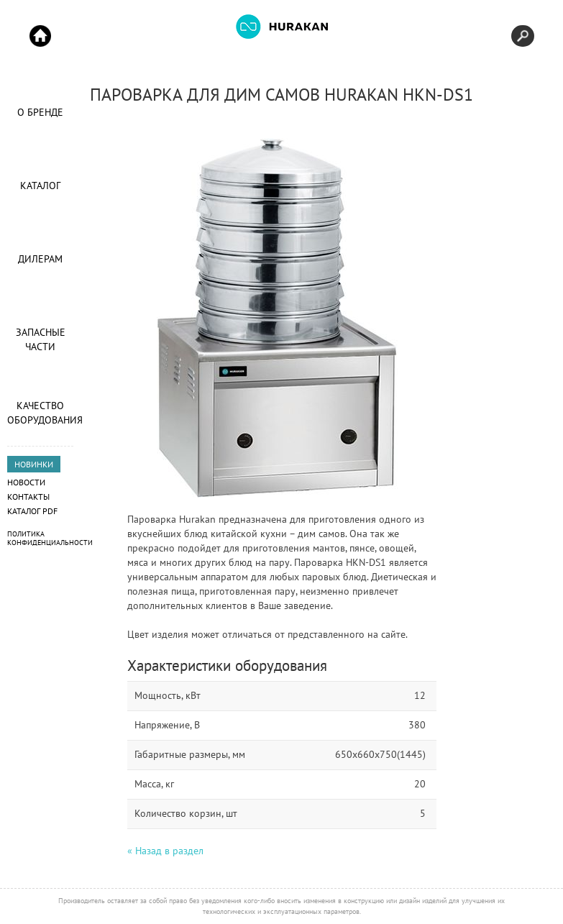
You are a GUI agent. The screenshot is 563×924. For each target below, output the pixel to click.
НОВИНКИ (34, 464)
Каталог (40, 186)
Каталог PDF (32, 511)
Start (40, 36)
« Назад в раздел (165, 851)
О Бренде (40, 112)
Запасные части (41, 339)
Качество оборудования (40, 413)
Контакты (28, 497)
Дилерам (40, 259)
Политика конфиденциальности (50, 538)
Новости (26, 482)
